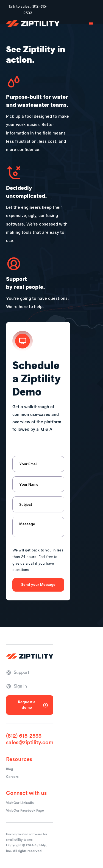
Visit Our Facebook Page (25, 811)
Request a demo (27, 705)
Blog (9, 769)
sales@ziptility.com (30, 743)
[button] (91, 24)
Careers (12, 777)
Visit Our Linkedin (20, 803)
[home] (33, 24)
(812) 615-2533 (24, 736)
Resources (19, 759)
